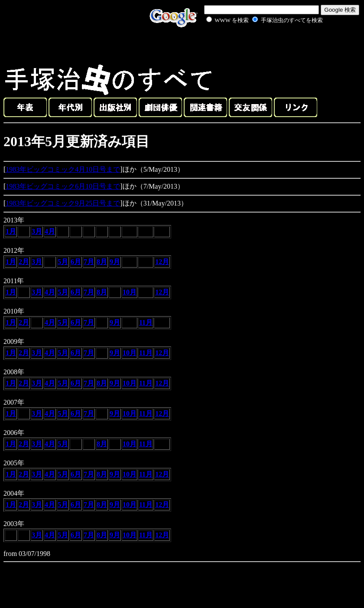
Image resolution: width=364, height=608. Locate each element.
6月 (76, 262)
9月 (115, 262)
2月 (24, 262)
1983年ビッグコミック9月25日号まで (63, 203)
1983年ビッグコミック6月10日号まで (63, 186)
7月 (89, 262)
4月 (50, 231)
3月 (37, 231)
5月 (63, 262)
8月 (102, 262)
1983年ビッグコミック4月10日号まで (63, 169)
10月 (130, 292)
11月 (146, 322)
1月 (11, 231)
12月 (162, 262)
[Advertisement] (255, 45)
